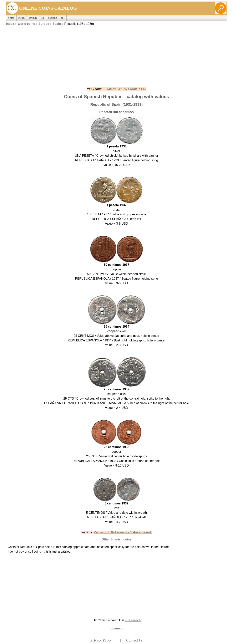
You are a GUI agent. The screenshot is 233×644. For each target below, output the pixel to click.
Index (10, 24)
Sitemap (116, 628)
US (42, 18)
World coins (26, 24)
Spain (57, 24)
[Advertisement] (117, 53)
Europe (44, 24)
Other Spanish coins (117, 539)
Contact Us (134, 640)
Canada (53, 18)
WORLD (33, 18)
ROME (11, 18)
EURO (22, 18)
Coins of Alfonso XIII (127, 89)
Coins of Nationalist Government (123, 533)
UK (63, 18)
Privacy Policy (101, 640)
